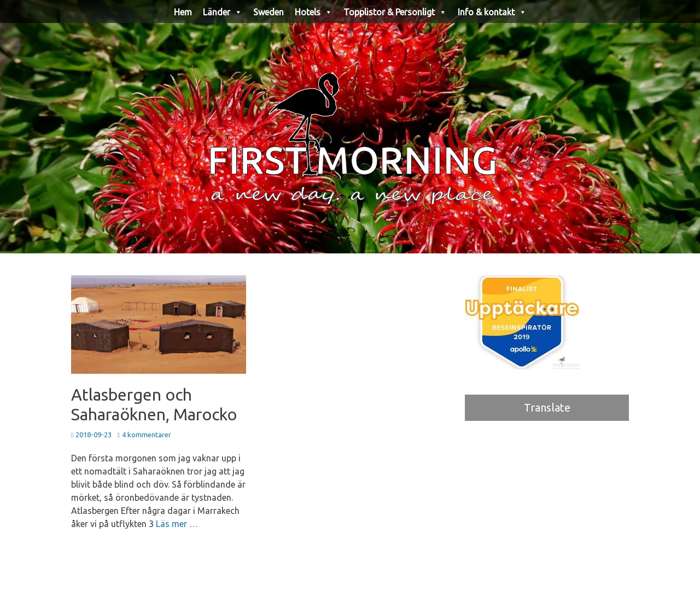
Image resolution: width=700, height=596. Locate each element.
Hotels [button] (314, 12)
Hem (183, 12)
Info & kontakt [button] (492, 12)
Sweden (269, 12)
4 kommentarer (147, 435)
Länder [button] (223, 12)
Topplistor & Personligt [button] (395, 12)
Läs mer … (177, 524)
